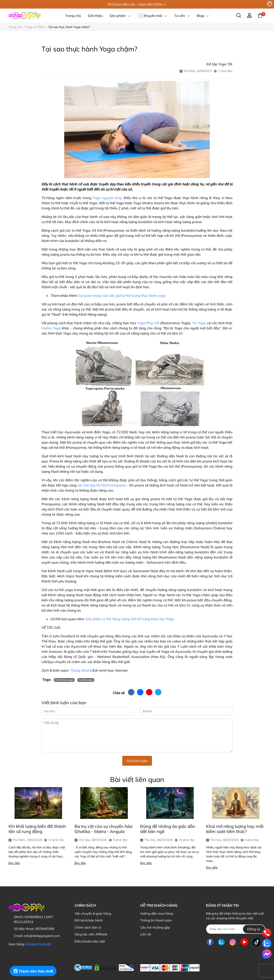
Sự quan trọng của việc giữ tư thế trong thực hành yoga (122, 296)
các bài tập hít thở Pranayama (102, 485)
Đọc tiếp (14, 863)
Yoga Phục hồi (148, 323)
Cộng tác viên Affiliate (91, 934)
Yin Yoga (199, 323)
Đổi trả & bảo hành (89, 920)
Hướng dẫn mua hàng (157, 913)
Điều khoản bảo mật (90, 941)
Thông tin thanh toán (156, 920)
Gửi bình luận (137, 761)
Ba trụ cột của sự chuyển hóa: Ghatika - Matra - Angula (104, 829)
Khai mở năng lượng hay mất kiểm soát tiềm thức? (235, 829)
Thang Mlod (79, 670)
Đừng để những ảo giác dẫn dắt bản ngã (168, 829)
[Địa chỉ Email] (236, 929)
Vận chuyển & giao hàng (93, 913)
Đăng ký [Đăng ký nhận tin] (254, 929)
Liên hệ (146, 934)
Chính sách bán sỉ (88, 927)
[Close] (270, 4)
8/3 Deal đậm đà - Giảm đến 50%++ (137, 4)
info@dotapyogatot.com (42, 936)
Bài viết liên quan (137, 779)
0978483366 (45, 929)
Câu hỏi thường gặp (155, 927)
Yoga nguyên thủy (107, 198)
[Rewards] (33, 971)
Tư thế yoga (86, 680)
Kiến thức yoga (64, 680)
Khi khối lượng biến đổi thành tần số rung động (37, 829)
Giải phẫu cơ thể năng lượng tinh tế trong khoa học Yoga (130, 619)
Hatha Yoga (51, 328)
